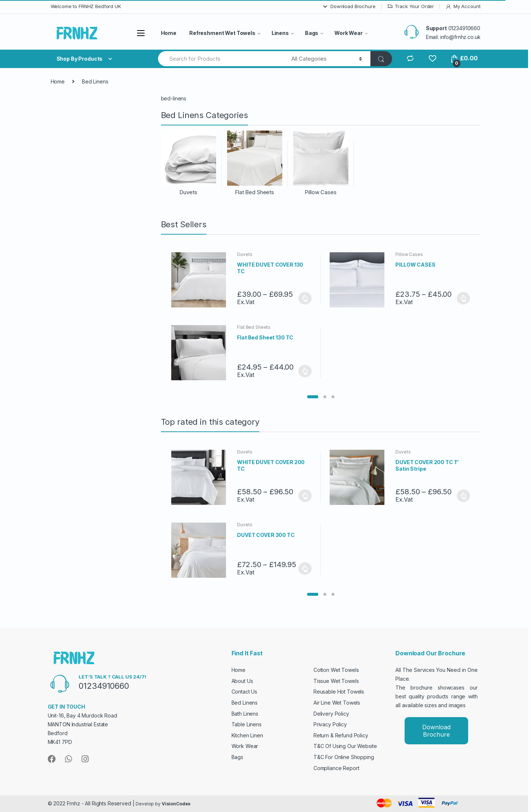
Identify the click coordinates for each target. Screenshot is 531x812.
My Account (463, 6)
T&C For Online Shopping (344, 757)
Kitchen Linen (247, 735)
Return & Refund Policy (341, 735)
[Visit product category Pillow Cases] (321, 163)
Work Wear (349, 33)
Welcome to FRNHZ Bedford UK (86, 6)
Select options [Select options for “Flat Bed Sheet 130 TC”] (305, 371)
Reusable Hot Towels (339, 692)
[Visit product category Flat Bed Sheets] (255, 163)
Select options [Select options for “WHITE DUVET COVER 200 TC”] (305, 496)
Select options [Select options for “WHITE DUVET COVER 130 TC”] (305, 298)
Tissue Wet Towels (336, 681)
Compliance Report (336, 768)
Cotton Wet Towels (336, 670)
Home (169, 33)
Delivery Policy (331, 714)
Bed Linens (245, 703)
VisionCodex (176, 804)
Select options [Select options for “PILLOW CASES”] (463, 298)
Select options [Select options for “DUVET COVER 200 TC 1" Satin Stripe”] (463, 496)
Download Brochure (349, 6)
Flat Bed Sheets (254, 327)
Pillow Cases (409, 254)
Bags (312, 33)
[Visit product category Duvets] (189, 163)
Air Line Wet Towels (337, 703)
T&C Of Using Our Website (345, 746)
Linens (280, 33)
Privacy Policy (330, 724)
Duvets (245, 254)
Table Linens (247, 724)
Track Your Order (411, 6)
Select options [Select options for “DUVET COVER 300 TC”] (305, 569)
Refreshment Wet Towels (222, 33)
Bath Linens (245, 714)
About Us (242, 681)
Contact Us (245, 692)
